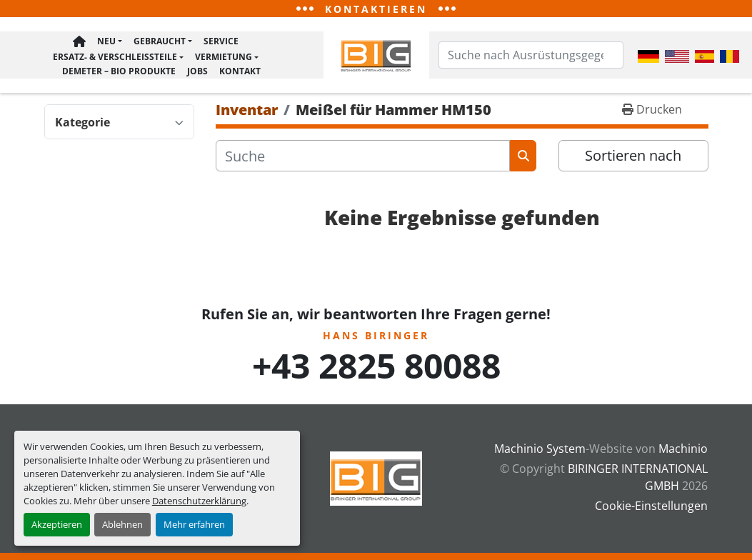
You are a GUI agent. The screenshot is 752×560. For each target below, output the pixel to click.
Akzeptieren (57, 524)
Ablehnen (122, 524)
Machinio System (540, 449)
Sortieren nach (633, 158)
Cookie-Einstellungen (651, 506)
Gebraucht (160, 42)
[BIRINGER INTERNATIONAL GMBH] (376, 477)
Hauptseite (79, 43)
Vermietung (224, 58)
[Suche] (363, 159)
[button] (110, 43)
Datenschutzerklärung (199, 501)
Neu (106, 42)
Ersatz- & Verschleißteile (115, 58)
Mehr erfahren (194, 524)
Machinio (683, 449)
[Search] (531, 56)
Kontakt (240, 72)
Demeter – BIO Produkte (119, 72)
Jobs (197, 72)
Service (221, 42)
